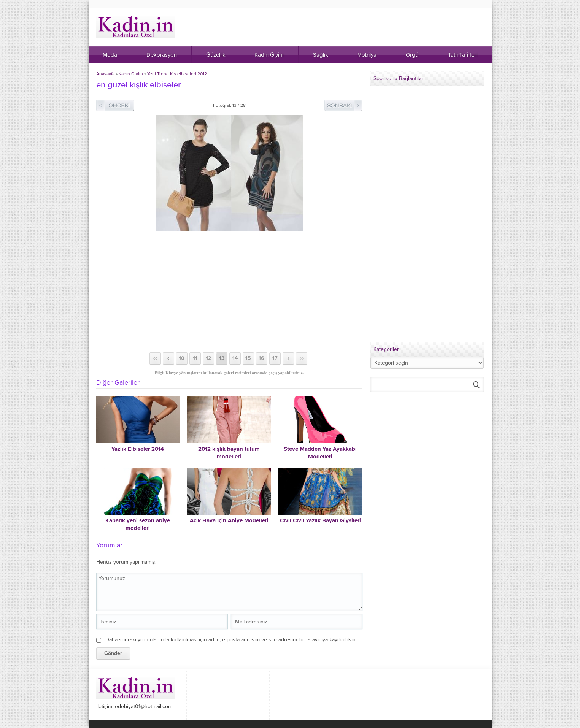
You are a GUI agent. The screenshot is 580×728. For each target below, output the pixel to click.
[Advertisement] (229, 292)
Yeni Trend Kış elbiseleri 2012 (177, 74)
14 (235, 358)
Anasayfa (105, 74)
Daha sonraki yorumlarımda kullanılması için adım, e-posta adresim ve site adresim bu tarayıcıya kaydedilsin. (231, 640)
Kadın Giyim (131, 74)
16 (261, 358)
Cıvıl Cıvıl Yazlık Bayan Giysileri (320, 520)
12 (208, 358)
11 (195, 358)
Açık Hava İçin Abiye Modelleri (229, 520)
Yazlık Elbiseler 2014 (138, 449)
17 (275, 358)
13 (222, 358)
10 (182, 358)
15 (248, 358)
